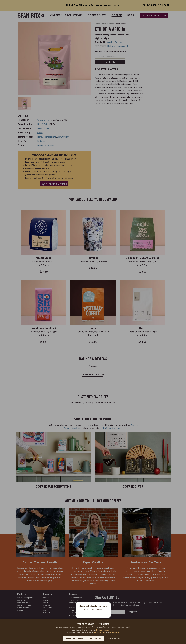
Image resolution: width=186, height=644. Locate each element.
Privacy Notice (100, 632)
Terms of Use (114, 632)
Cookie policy (109, 630)
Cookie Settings (114, 638)
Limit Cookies (95, 638)
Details (99, 630)
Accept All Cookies (74, 638)
